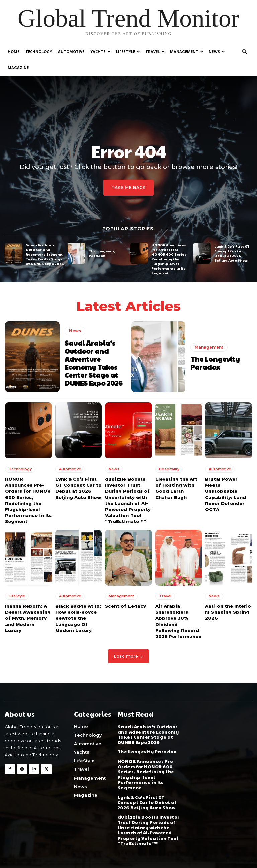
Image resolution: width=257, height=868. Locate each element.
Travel (155, 51)
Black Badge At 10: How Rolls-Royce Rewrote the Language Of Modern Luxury (78, 618)
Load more (128, 656)
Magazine (18, 68)
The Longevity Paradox (102, 253)
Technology (39, 51)
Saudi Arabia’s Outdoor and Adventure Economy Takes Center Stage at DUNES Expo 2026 (45, 254)
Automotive (71, 51)
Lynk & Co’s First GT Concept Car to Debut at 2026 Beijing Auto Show (232, 253)
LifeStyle (128, 51)
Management (187, 51)
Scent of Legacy (125, 606)
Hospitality (169, 469)
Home (14, 51)
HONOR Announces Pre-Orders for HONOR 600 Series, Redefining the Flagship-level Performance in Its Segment (169, 259)
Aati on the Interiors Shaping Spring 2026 (228, 612)
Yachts (101, 51)
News (217, 51)
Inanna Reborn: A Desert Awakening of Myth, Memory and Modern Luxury (28, 618)
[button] (244, 52)
